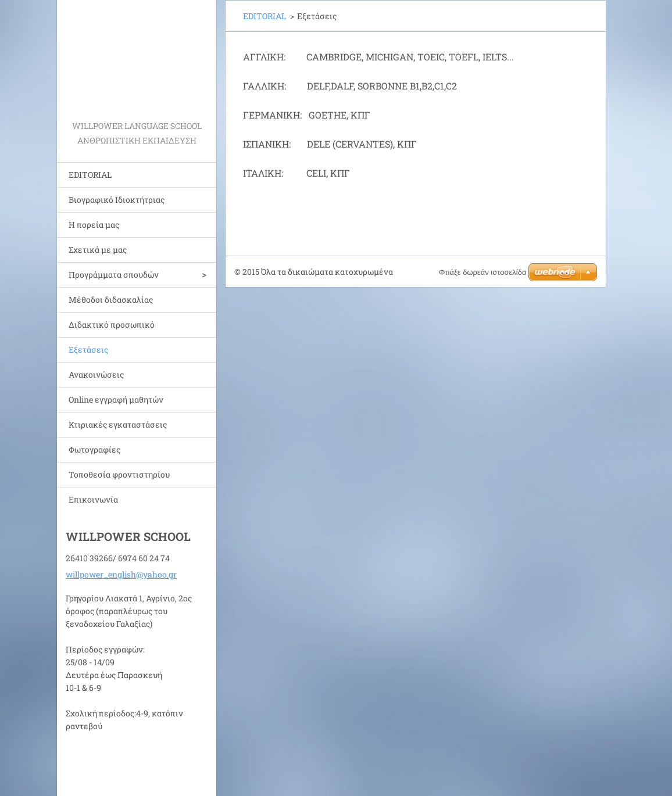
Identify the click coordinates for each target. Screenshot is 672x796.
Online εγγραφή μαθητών (116, 399)
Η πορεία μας (94, 225)
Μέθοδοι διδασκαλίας (111, 300)
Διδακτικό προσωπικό (112, 325)
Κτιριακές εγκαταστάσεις (118, 424)
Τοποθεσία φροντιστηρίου (119, 474)
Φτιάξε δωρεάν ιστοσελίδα (482, 272)
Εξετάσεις (88, 349)
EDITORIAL (90, 175)
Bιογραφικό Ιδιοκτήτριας (117, 200)
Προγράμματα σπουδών (114, 275)
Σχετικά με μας (98, 250)
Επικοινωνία (93, 499)
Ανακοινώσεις (96, 374)
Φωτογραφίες (94, 449)
